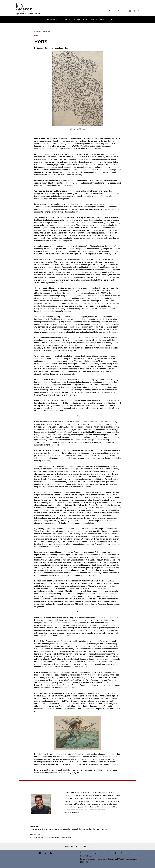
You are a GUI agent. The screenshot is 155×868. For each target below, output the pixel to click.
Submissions (76, 846)
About (66, 846)
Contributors (120, 11)
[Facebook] (139, 11)
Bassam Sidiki (43, 48)
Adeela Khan (63, 48)
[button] (58, 20)
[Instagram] (130, 11)
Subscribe (108, 11)
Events (93, 19)
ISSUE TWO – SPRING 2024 (42, 32)
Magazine (54, 20)
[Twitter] (134, 11)
